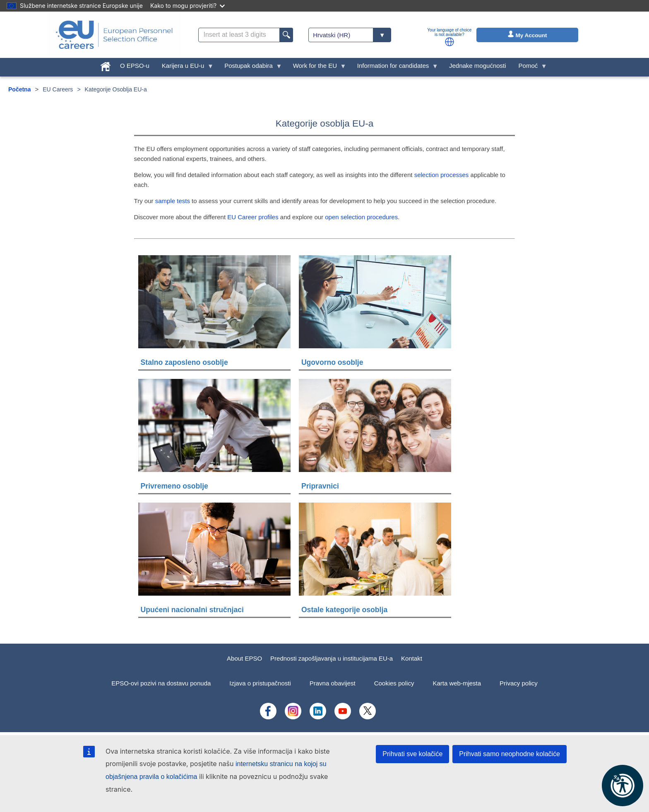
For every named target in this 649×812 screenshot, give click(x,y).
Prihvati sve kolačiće (412, 754)
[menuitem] (106, 65)
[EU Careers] (114, 35)
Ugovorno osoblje (332, 362)
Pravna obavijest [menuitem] (333, 683)
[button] (449, 42)
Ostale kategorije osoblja (344, 610)
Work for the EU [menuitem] (317, 68)
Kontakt (412, 658)
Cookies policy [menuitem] (394, 683)
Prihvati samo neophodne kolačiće (510, 754)
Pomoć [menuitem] (530, 68)
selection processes (442, 175)
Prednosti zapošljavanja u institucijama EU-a (332, 658)
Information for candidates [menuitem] (395, 68)
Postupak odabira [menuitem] (250, 68)
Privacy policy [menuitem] (519, 683)
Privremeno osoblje (174, 486)
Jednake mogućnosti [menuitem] (478, 66)
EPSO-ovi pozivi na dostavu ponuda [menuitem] (161, 683)
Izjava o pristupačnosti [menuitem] (260, 683)
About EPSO (244, 658)
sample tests (173, 201)
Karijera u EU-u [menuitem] (185, 68)
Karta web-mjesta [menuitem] (457, 683)
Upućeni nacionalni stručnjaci (192, 610)
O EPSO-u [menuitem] (135, 66)
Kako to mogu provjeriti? (187, 6)
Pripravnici (320, 486)
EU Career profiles (253, 217)
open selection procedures (361, 217)
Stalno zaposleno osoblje (184, 362)
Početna (19, 89)
